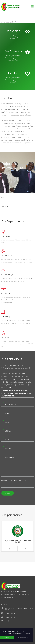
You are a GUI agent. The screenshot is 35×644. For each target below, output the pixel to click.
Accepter (7, 638)
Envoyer (8, 493)
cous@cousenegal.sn (12, 610)
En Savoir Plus (23, 638)
